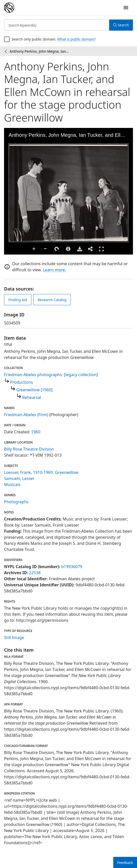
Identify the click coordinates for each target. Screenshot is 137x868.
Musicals (12, 485)
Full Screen (101, 249)
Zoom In (34, 249)
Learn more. (54, 270)
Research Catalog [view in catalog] (52, 300)
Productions (21, 382)
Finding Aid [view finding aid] (18, 300)
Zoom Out (45, 249)
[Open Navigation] (126, 8)
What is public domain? (77, 39)
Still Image (14, 638)
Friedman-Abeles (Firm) (26, 415)
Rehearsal (32, 397)
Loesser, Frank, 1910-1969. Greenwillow (41, 472)
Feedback (125, 863)
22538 (35, 573)
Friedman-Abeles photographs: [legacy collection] (51, 375)
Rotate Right (57, 249)
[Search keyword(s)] (57, 25)
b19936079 (72, 567)
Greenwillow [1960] (34, 390)
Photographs (16, 502)
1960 (36, 432)
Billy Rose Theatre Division (29, 449)
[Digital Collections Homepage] (9, 8)
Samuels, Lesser (19, 478)
